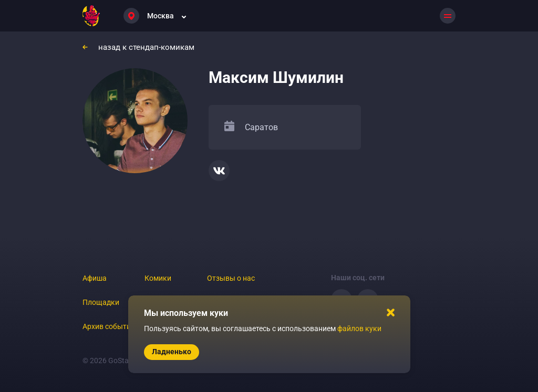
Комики (158, 278)
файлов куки (359, 329)
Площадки (101, 302)
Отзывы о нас (231, 278)
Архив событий (109, 326)
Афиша (95, 278)
